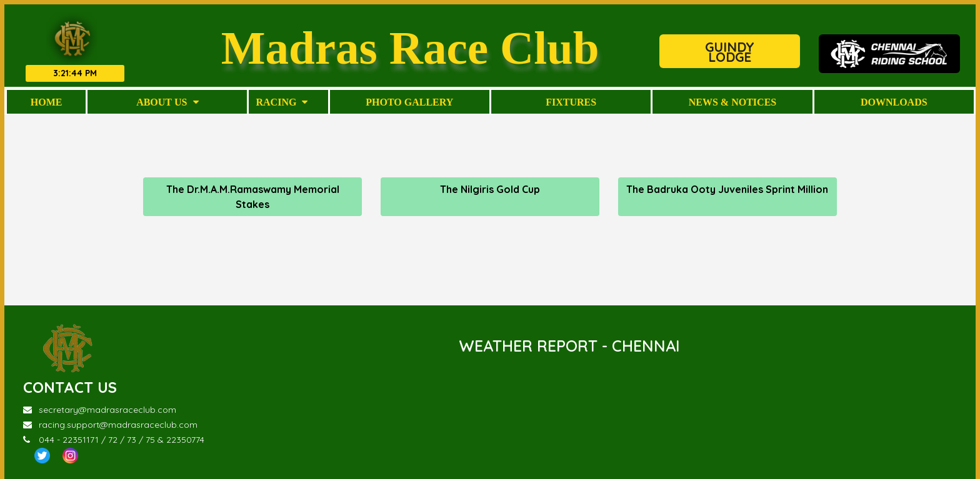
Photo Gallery (409, 102)
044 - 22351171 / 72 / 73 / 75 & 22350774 (114, 440)
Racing (282, 102)
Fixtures (571, 102)
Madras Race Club (410, 47)
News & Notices (732, 102)
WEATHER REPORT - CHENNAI (569, 346)
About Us (167, 102)
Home (47, 102)
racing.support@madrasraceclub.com (110, 425)
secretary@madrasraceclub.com (100, 410)
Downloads (894, 102)
